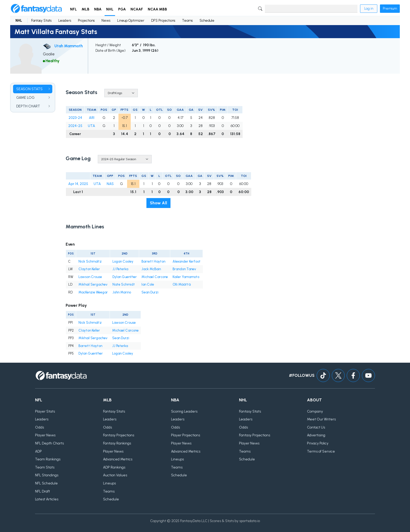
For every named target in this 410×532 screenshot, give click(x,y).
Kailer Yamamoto (186, 277)
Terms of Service (321, 451)
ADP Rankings (114, 467)
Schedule (207, 21)
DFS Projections (163, 21)
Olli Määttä (182, 284)
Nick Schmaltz (90, 261)
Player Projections (186, 435)
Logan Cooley (123, 261)
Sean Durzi (150, 292)
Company (315, 411)
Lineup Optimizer (131, 21)
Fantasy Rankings (117, 443)
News (106, 21)
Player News (45, 435)
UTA (92, 126)
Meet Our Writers (321, 419)
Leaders (65, 21)
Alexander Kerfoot (187, 261)
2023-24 (75, 118)
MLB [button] (86, 9)
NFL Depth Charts (49, 443)
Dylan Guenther (125, 277)
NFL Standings (47, 475)
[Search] (311, 9)
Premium (390, 8)
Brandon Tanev (184, 269)
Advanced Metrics (118, 459)
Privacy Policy (318, 443)
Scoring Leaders (184, 411)
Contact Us (316, 427)
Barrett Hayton (153, 261)
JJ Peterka (120, 269)
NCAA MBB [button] (157, 9)
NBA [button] (98, 9)
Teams (187, 21)
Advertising (316, 435)
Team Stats (45, 467)
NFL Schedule (46, 483)
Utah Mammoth (69, 46)
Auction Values (115, 475)
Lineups (109, 483)
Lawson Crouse (90, 277)
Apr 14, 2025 (78, 184)
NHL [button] (110, 9)
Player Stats (45, 411)
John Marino (122, 292)
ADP (38, 451)
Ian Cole (148, 284)
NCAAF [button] (137, 9)
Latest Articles (47, 499)
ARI (92, 118)
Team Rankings (48, 459)
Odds (39, 427)
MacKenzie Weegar (93, 292)
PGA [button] (122, 9)
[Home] (36, 9)
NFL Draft (42, 491)
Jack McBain (151, 269)
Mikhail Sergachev (93, 284)
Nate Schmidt (124, 284)
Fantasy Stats (41, 21)
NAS (110, 184)
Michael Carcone (155, 277)
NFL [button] (73, 9)
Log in (369, 8)
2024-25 (75, 126)
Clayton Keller (89, 269)
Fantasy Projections (119, 435)
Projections (86, 21)
